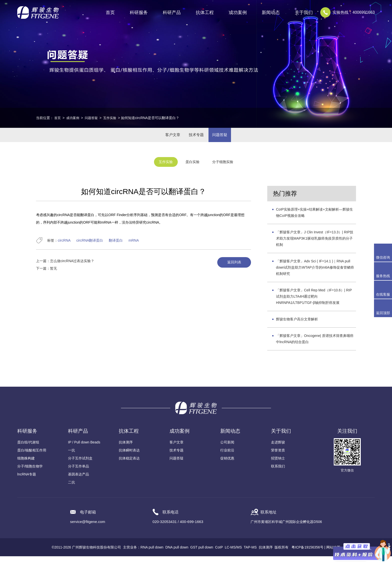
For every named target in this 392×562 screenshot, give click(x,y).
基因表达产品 (78, 480)
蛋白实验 (192, 168)
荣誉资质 (278, 456)
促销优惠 (227, 464)
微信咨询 (383, 257)
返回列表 (232, 268)
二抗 (71, 488)
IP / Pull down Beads (84, 448)
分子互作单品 (78, 472)
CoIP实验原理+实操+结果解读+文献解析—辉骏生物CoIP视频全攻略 (314, 218)
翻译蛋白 (116, 246)
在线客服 (383, 294)
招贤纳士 (278, 464)
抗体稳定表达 (129, 464)
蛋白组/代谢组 (28, 448)
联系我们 (278, 472)
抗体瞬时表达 (129, 456)
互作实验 (113, 118)
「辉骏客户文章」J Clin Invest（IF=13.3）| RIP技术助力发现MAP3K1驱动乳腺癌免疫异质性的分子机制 (315, 244)
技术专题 (196, 138)
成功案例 (74, 118)
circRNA (64, 246)
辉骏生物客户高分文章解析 (297, 325)
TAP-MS (250, 553)
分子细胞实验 (228, 168)
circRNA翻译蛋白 (90, 246)
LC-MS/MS (233, 553)
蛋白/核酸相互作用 (32, 456)
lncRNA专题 (27, 480)
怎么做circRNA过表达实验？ (72, 267)
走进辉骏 (278, 448)
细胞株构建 (26, 464)
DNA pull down (177, 553)
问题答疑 (93, 118)
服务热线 (384, 271)
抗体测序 (126, 448)
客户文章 (167, 138)
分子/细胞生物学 (30, 472)
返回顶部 (383, 313)
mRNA (134, 246)
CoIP (219, 553)
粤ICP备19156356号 (307, 553)
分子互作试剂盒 (80, 464)
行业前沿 (227, 456)
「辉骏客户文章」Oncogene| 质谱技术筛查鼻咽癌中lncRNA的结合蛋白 (315, 345)
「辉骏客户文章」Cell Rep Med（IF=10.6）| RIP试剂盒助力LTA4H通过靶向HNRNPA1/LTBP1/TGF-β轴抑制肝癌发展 (314, 302)
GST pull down (202, 553)
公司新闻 (227, 448)
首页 (110, 13)
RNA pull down (152, 553)
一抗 (71, 456)
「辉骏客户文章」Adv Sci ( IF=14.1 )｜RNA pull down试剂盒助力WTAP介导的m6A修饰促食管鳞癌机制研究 (315, 273)
